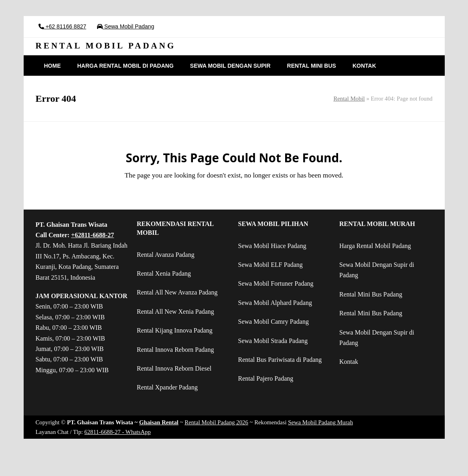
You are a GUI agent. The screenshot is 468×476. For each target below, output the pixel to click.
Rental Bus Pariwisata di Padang (280, 360)
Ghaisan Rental (159, 422)
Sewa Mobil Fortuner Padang (276, 283)
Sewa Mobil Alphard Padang (275, 303)
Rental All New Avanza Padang (177, 292)
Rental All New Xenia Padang (175, 312)
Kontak (349, 362)
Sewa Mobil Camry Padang (274, 322)
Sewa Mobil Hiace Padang (272, 246)
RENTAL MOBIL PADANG (106, 46)
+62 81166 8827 (65, 26)
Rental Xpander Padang (167, 387)
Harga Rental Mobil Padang (375, 246)
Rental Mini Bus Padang (371, 294)
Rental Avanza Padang (166, 255)
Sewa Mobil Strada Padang (273, 341)
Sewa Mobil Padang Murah (320, 422)
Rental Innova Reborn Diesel (174, 368)
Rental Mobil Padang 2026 (216, 422)
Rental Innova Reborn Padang (175, 350)
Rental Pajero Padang (266, 378)
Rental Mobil (349, 99)
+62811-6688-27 (92, 235)
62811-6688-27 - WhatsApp (118, 432)
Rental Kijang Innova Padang (175, 330)
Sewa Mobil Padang (128, 26)
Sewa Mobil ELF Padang (270, 265)
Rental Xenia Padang (164, 273)
